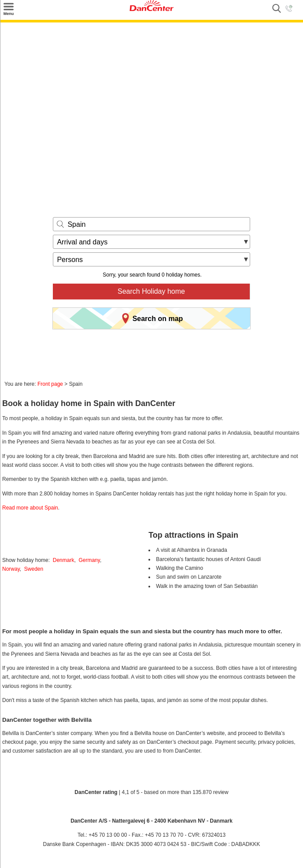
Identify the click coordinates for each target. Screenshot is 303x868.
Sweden (34, 569)
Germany (89, 560)
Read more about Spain (30, 508)
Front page (50, 384)
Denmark (64, 560)
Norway (11, 569)
